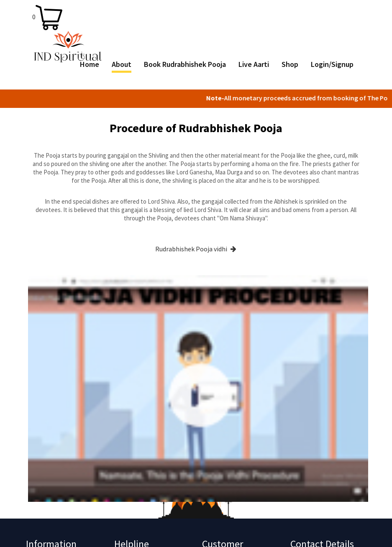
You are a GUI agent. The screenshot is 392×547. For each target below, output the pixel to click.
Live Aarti (254, 64)
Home (90, 64)
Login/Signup (332, 64)
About (122, 64)
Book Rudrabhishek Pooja (185, 64)
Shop (290, 64)
